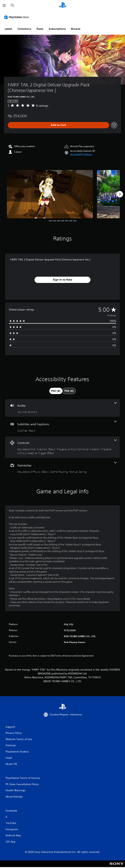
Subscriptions (57, 29)
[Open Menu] (4, 6)
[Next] (120, 194)
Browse (76, 29)
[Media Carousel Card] (50, 194)
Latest (8, 29)
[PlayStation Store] (17, 17)
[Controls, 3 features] (62, 447)
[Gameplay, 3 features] (62, 468)
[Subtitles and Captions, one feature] (62, 427)
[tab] (56, 391)
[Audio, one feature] (62, 408)
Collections (24, 29)
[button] (81, 154)
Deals (40, 29)
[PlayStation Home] (63, 5)
